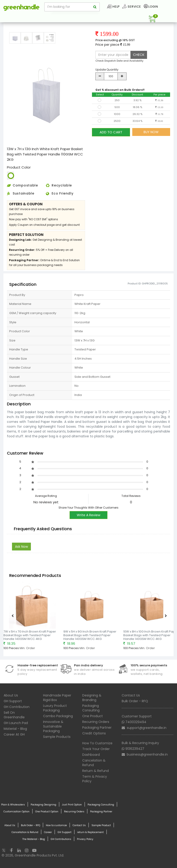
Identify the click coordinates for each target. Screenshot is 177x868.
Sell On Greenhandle (14, 715)
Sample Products (57, 737)
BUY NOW (151, 132)
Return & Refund (96, 771)
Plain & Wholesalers (13, 805)
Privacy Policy (85, 839)
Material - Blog (15, 729)
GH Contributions (61, 839)
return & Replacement (90, 832)
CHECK (139, 55)
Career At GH (14, 734)
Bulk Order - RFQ (135, 701)
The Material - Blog (34, 839)
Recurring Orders (96, 722)
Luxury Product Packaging (55, 708)
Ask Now (21, 547)
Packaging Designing (43, 805)
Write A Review (88, 515)
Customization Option (16, 812)
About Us (11, 695)
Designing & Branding (92, 698)
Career (48, 832)
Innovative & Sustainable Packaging (53, 726)
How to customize (56, 825)
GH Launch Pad (16, 723)
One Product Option (47, 812)
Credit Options (94, 733)
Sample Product (101, 825)
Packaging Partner (97, 728)
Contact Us (131, 695)
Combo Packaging (58, 716)
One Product (93, 716)
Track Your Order (96, 749)
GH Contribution (17, 707)
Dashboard (91, 755)
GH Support (13, 701)
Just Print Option (72, 805)
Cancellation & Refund (25, 832)
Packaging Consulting (91, 708)
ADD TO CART (111, 132)
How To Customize (97, 743)
